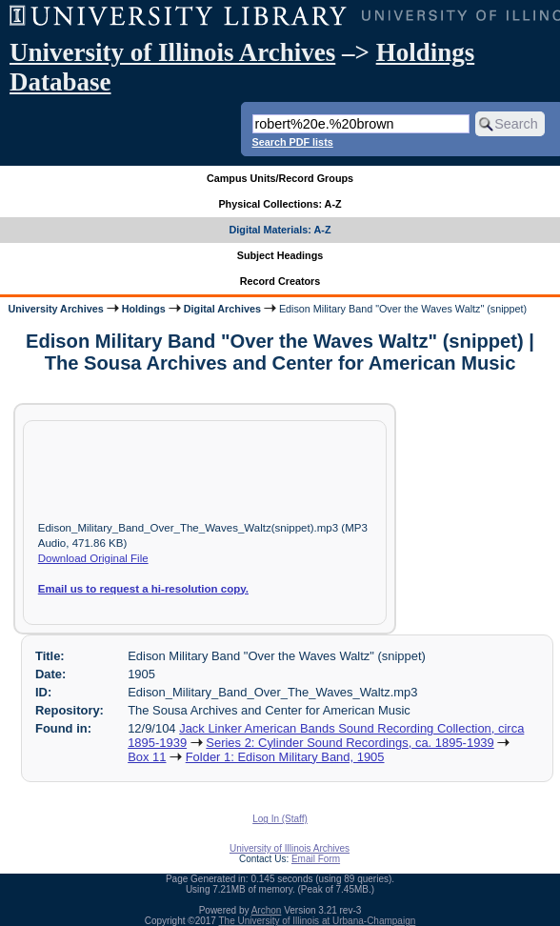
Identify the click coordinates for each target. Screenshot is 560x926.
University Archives (55, 309)
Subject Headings (280, 255)
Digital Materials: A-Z (280, 230)
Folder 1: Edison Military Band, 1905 (285, 757)
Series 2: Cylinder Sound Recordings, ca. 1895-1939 (350, 743)
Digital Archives (222, 309)
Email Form (316, 859)
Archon (267, 910)
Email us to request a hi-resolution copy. (143, 589)
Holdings (144, 309)
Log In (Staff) (280, 819)
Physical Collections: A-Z (280, 204)
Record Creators (280, 281)
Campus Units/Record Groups (280, 178)
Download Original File (93, 558)
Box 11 (147, 757)
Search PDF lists (293, 142)
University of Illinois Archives (172, 52)
